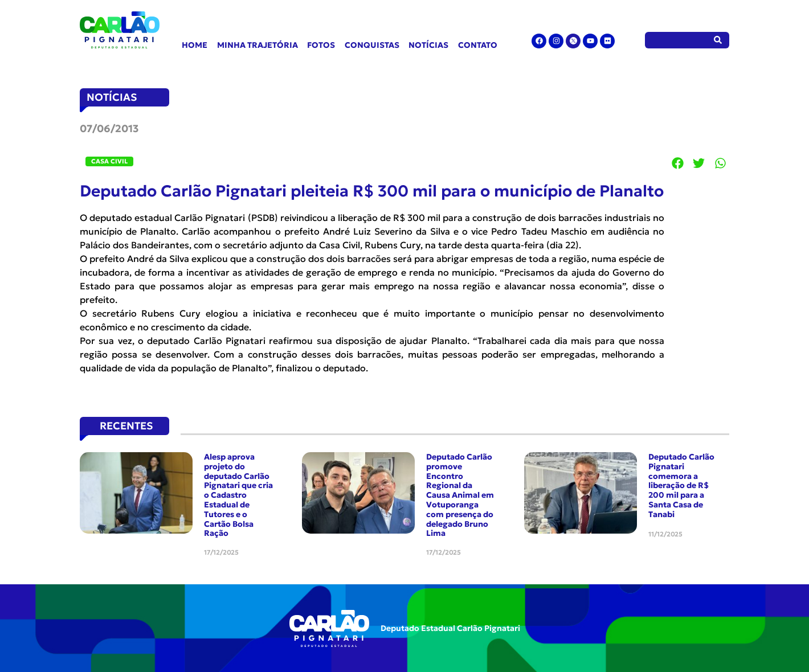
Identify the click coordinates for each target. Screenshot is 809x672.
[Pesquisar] (718, 40)
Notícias (428, 45)
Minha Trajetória (258, 45)
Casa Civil (109, 161)
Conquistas (372, 45)
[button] (678, 163)
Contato (478, 45)
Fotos (321, 45)
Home (195, 45)
